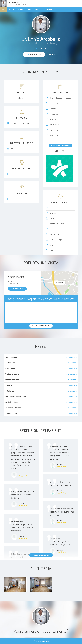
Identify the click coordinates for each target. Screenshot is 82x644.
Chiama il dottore (17, 289)
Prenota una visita (41, 641)
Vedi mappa (60, 283)
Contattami (52, 54)
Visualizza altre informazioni (60, 145)
